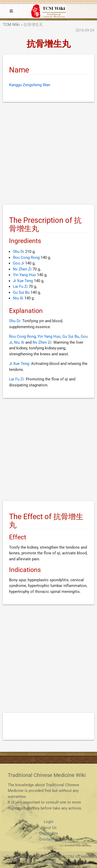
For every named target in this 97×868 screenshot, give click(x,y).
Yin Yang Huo (24, 275)
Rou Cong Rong (26, 258)
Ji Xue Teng (23, 281)
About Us (49, 828)
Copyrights (49, 833)
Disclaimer (49, 839)
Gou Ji (18, 263)
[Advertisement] (48, 154)
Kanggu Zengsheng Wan (30, 85)
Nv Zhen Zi (22, 269)
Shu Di (18, 252)
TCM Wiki (11, 25)
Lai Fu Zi (20, 286)
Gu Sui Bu (21, 292)
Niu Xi (18, 298)
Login (48, 822)
